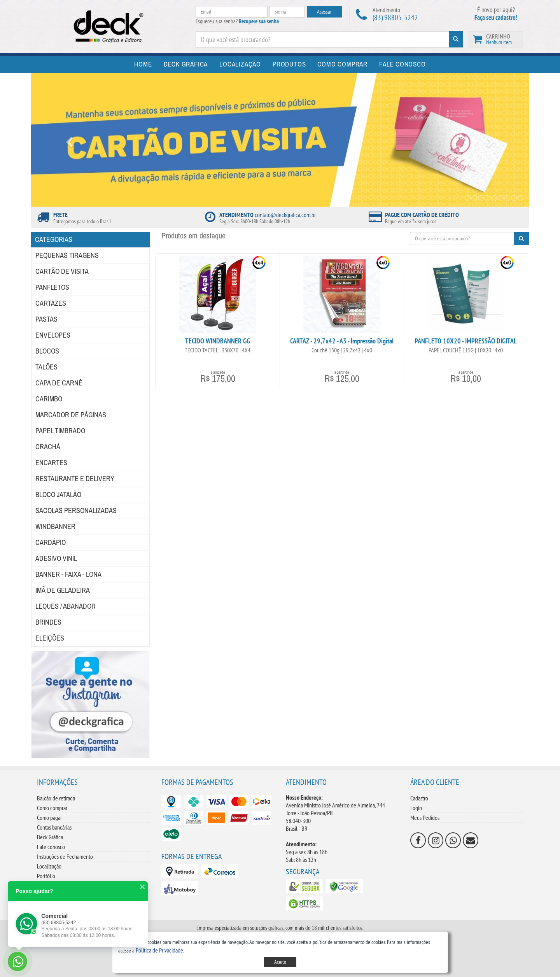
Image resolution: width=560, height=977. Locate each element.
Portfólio (46, 876)
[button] (160, 950)
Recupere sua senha (259, 21)
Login (416, 808)
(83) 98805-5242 (395, 18)
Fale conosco (51, 847)
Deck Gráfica (50, 837)
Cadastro (419, 798)
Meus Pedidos (425, 818)
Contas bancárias (54, 827)
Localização (49, 866)
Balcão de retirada (56, 798)
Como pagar (49, 818)
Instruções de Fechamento (65, 856)
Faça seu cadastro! (496, 18)
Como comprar (52, 808)
